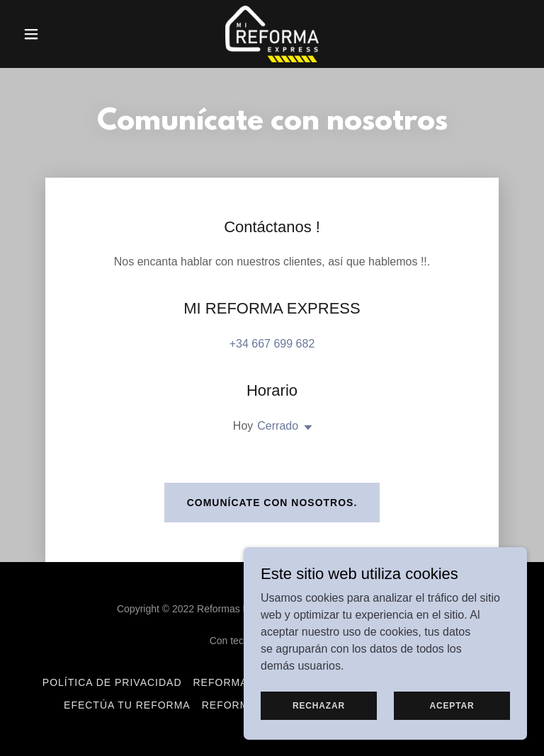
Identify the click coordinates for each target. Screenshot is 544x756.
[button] (55, 34)
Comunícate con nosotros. (272, 503)
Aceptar (452, 705)
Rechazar (319, 705)
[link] (272, 34)
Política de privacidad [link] (112, 682)
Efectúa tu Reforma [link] (127, 705)
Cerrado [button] (278, 426)
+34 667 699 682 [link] (272, 344)
